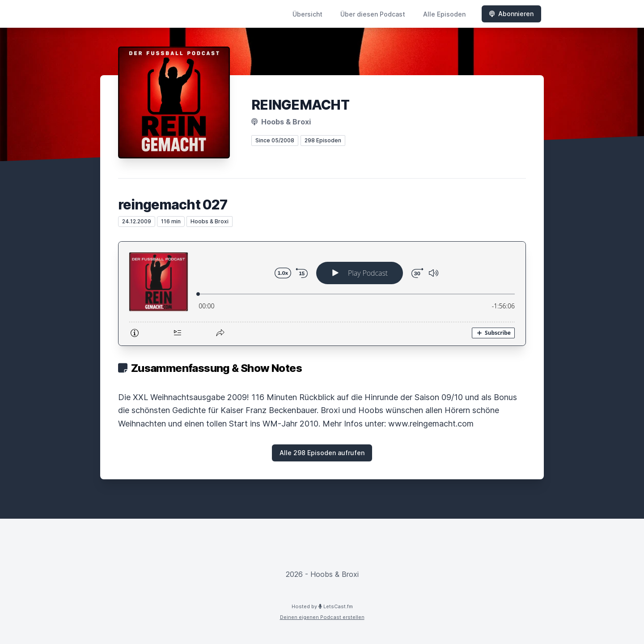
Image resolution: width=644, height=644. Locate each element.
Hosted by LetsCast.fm (322, 606)
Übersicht (307, 14)
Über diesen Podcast (373, 14)
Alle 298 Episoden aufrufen (322, 453)
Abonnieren (511, 14)
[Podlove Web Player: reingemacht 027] (322, 294)
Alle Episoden (444, 14)
